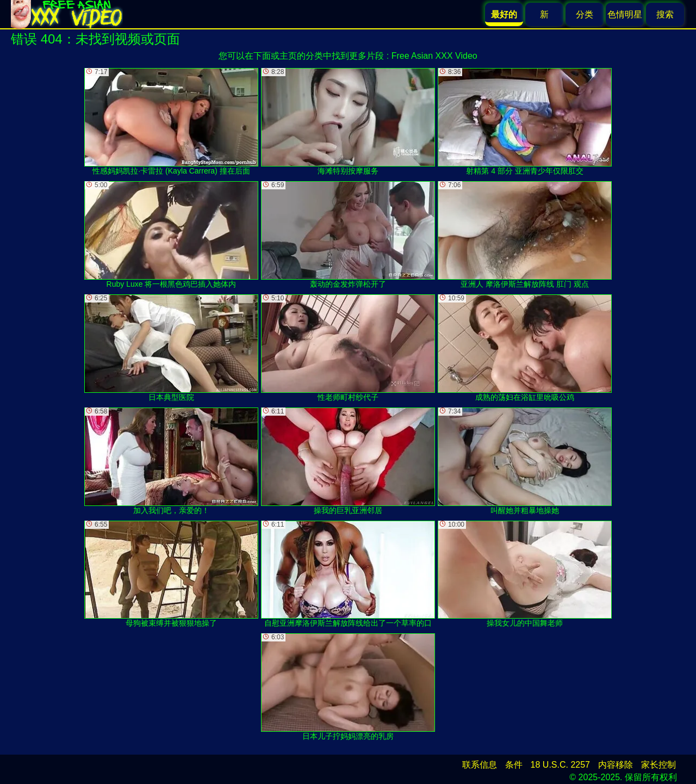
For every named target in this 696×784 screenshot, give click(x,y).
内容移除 (616, 765)
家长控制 (658, 765)
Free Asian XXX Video (434, 56)
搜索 (665, 14)
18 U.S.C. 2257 (560, 765)
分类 (585, 14)
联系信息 (480, 765)
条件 (514, 765)
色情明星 (625, 14)
